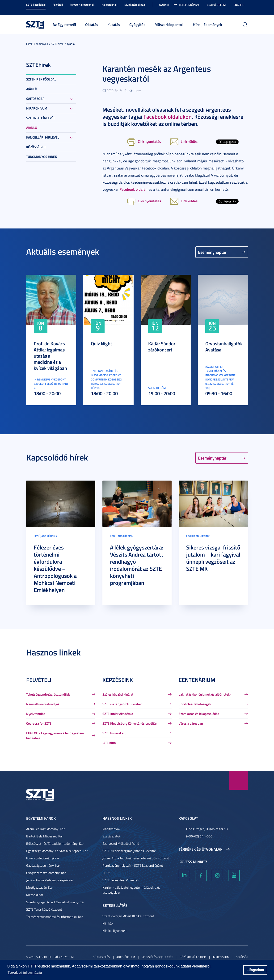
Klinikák (108, 923)
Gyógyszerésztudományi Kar (46, 873)
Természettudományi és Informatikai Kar (55, 917)
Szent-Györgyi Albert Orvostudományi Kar (55, 902)
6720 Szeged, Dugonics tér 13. (207, 829)
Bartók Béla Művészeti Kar (45, 836)
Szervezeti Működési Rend (121, 843)
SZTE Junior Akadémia (118, 714)
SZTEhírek (57, 44)
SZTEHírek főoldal (41, 79)
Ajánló (71, 44)
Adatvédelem (216, 5)
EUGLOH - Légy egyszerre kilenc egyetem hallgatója (55, 735)
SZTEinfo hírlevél (41, 118)
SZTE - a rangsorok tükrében (122, 704)
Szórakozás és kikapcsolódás (199, 714)
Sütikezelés (101, 957)
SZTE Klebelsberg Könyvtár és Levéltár (130, 723)
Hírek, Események (207, 24)
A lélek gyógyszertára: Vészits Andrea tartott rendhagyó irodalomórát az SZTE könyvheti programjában (137, 565)
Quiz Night (101, 343)
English (239, 5)
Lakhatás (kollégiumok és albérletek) (205, 694)
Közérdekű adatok (193, 957)
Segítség (242, 957)
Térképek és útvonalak (200, 849)
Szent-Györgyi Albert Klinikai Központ (128, 916)
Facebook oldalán (134, 189)
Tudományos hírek (42, 157)
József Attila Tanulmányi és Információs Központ (136, 858)
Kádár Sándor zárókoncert (162, 346)
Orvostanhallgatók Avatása (224, 346)
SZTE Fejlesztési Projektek (121, 880)
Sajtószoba (35, 99)
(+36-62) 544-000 (199, 836)
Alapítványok (111, 829)
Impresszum (221, 957)
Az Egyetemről (64, 24)
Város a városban (191, 723)
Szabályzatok (112, 836)
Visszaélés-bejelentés (157, 957)
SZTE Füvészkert (114, 733)
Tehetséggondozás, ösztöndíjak (48, 694)
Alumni (164, 5)
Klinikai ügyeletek (114, 931)
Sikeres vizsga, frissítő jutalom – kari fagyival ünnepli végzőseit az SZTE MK (213, 558)
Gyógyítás (137, 24)
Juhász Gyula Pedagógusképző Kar (50, 880)
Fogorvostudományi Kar (43, 858)
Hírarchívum (37, 108)
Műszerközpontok (169, 24)
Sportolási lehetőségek (195, 704)
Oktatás (92, 24)
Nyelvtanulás (36, 714)
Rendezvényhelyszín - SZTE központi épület (133, 865)
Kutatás (114, 24)
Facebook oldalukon (168, 117)
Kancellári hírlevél (43, 137)
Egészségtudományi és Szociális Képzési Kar (57, 851)
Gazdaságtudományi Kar (43, 865)
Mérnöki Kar (35, 895)
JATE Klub (109, 743)
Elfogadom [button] (255, 970)
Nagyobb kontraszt (245, 10)
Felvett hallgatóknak (82, 5)
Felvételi (58, 5)
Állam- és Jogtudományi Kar (45, 829)
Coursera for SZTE (39, 723)
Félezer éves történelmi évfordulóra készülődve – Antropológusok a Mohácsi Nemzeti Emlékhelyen (55, 569)
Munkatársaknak (135, 5)
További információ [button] (25, 973)
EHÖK (106, 873)
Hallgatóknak (109, 5)
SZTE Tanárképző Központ (44, 909)
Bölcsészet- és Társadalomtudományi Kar (55, 843)
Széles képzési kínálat (118, 694)
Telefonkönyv (189, 5)
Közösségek (36, 147)
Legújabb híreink (45, 536)
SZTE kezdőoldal (36, 5)
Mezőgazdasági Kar (40, 887)
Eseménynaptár (212, 252)
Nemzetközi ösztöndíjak (43, 704)
